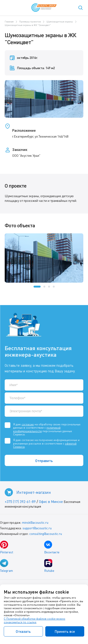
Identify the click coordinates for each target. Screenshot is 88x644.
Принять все (65, 631)
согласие (28, 424)
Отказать (23, 631)
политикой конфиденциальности (37, 429)
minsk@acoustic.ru (35, 522)
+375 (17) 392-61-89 (20, 502)
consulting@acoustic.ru (46, 534)
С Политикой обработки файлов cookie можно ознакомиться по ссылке (34, 620)
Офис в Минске (51, 502)
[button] (37, 287)
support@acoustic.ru (37, 528)
